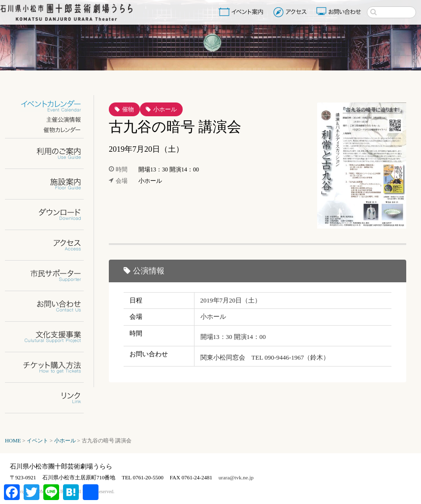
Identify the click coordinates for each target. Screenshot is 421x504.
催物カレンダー (50, 130)
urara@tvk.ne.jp (236, 477)
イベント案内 (243, 12)
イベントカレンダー (50, 106)
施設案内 (50, 184)
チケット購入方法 (50, 367)
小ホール (165, 109)
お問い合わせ (340, 12)
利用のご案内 (50, 153)
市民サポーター (50, 276)
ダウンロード (50, 215)
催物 (128, 109)
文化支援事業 (50, 337)
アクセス (291, 12)
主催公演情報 (50, 119)
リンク (50, 398)
